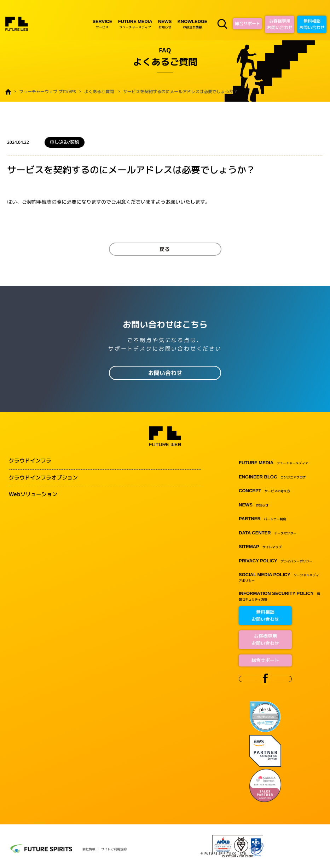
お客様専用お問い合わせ (280, 24)
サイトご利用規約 (114, 849)
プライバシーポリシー (276, 561)
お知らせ (165, 24)
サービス (102, 24)
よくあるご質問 (99, 92)
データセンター (268, 533)
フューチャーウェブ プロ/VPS (48, 92)
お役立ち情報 (193, 24)
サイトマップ (260, 547)
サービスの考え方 (264, 491)
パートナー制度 (262, 519)
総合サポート (248, 24)
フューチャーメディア (135, 24)
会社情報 (89, 849)
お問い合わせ (165, 373)
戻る (165, 249)
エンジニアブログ (272, 477)
